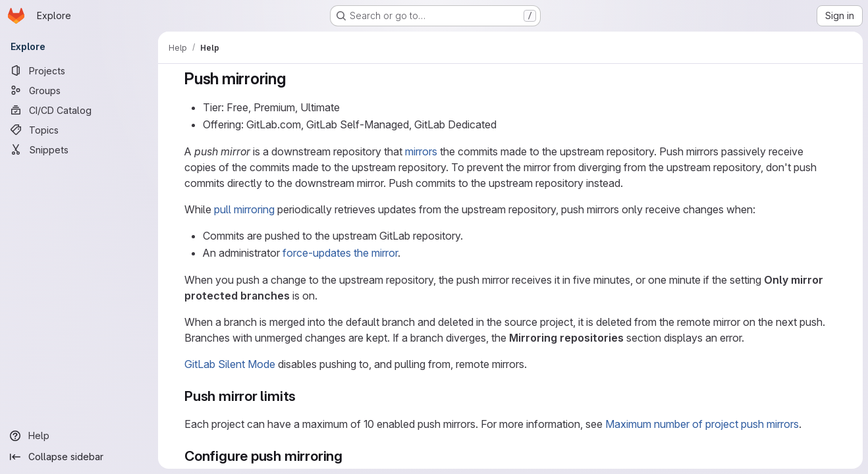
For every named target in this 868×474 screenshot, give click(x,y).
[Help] (79, 436)
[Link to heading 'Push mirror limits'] (303, 396)
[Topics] (79, 130)
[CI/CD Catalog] (79, 110)
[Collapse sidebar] (79, 457)
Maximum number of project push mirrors (702, 424)
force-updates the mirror (340, 253)
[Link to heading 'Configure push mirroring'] (350, 456)
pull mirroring (244, 209)
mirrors (421, 151)
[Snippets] (79, 149)
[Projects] (79, 70)
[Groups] (79, 90)
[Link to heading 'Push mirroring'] (294, 79)
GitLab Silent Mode (230, 364)
